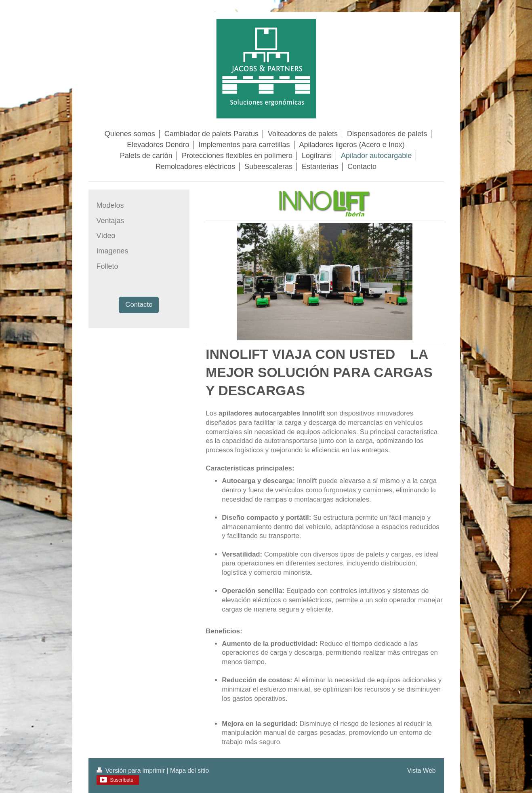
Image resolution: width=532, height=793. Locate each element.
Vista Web (422, 771)
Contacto (139, 305)
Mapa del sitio (189, 771)
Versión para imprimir (132, 771)
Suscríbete (122, 780)
